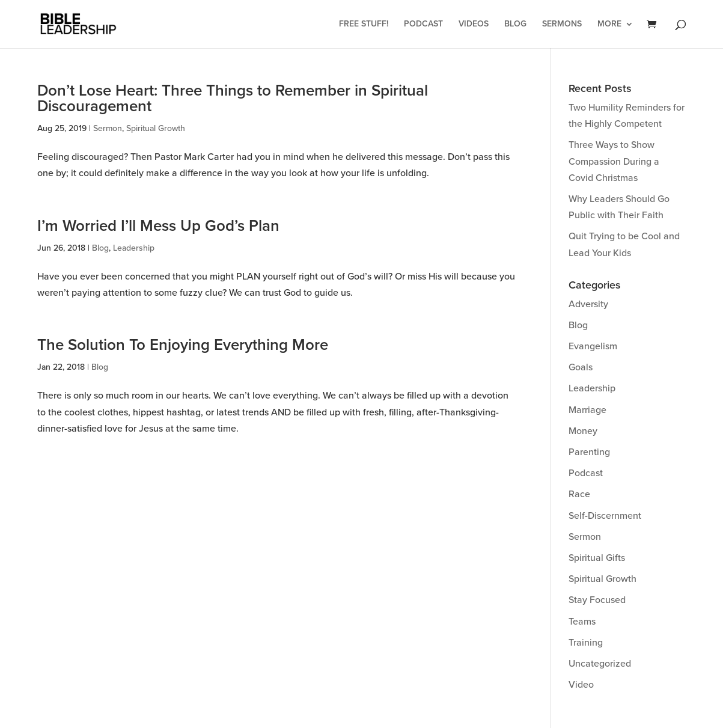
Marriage (587, 410)
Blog (515, 24)
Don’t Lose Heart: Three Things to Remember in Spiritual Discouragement (233, 99)
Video (581, 685)
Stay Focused (597, 600)
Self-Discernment (605, 516)
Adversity (588, 304)
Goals (581, 367)
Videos (474, 24)
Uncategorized (600, 664)
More (609, 24)
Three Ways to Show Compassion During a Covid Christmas (614, 161)
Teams (582, 622)
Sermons (562, 24)
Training (586, 643)
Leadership (134, 248)
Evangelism (593, 346)
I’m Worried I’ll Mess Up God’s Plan (158, 226)
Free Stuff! (364, 24)
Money (583, 431)
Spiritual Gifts (597, 558)
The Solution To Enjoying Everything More (183, 345)
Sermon (108, 128)
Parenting (589, 452)
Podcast (423, 24)
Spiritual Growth (156, 128)
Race (579, 494)
